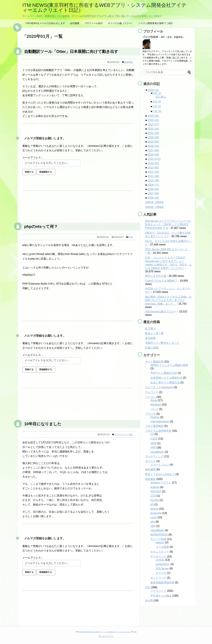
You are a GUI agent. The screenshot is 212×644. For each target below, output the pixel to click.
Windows (156, 405)
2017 (153, 150)
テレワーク (152, 392)
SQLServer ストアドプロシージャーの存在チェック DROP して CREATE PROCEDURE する (168, 224)
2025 (153, 116)
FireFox (155, 417)
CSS (153, 496)
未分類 (149, 600)
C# (152, 434)
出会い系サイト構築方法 (165, 383)
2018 (153, 146)
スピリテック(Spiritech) (159, 387)
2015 (154, 159)
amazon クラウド (161, 483)
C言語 (154, 439)
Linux (154, 517)
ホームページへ (106, 636)
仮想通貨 (150, 469)
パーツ (154, 409)
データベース (158, 557)
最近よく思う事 (154, 333)
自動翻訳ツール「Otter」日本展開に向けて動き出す (71, 51)
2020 (153, 137)
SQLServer (162, 568)
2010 (153, 181)
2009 (153, 185)
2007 (153, 193)
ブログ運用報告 (154, 426)
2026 (153, 90)
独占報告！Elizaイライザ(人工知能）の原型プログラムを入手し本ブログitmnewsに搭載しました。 (168, 300)
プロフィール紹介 (94, 23)
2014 (153, 163)
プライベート (121, 434)
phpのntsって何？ (41, 226)
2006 (153, 198)
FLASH (155, 500)
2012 (153, 172)
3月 (157, 102)
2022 (153, 129)
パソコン (150, 397)
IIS (152, 504)
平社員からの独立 (161, 596)
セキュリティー (160, 552)
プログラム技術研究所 (158, 431)
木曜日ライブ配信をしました (162, 343)
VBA (153, 526)
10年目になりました (43, 424)
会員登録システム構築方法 (166, 378)
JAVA (153, 443)
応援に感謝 (152, 348)
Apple (154, 400)
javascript (156, 513)
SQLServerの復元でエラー (161, 312)
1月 (157, 111)
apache (160, 542)
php (153, 522)
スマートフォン (160, 465)
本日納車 (150, 338)
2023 (153, 124)
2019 (153, 142)
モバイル (150, 461)
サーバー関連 (158, 539)
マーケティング (154, 456)
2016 (153, 155)
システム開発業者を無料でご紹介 (156, 23)
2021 (153, 133)
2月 (157, 106)
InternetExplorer (160, 422)
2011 (153, 176)
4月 (157, 93)
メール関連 (162, 547)
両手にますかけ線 (156, 276)
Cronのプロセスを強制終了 (161, 281)
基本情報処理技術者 (162, 583)
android (155, 487)
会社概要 (75, 23)
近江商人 (161, 97)
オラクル (161, 573)
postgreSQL (163, 564)
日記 (131, 434)
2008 (153, 189)
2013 (153, 168)
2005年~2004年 (154, 202)
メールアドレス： (33, 157)
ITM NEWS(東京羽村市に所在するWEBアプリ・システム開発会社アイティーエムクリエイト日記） (104, 8)
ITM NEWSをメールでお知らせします (45, 23)
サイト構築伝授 (154, 362)
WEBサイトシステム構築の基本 (169, 365)
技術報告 (129, 62)
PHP (131, 237)
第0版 (135, 632)
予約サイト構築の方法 (164, 373)
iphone (154, 509)
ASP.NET (156, 491)
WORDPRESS (159, 535)
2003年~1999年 (154, 207)
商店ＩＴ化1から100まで (160, 474)
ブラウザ (150, 414)
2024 (153, 120)
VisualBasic (157, 452)
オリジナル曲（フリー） (121, 23)
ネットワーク (158, 578)
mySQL (160, 560)
